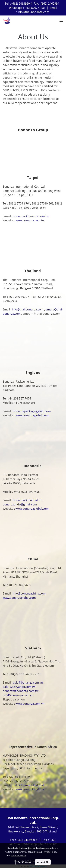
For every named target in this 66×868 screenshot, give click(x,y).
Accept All (43, 862)
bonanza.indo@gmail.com (20, 504)
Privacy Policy (50, 852)
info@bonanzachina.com (29, 593)
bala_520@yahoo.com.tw (19, 687)
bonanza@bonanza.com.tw (31, 216)
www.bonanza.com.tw (30, 220)
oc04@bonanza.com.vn (18, 695)
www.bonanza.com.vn (30, 704)
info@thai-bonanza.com (28, 309)
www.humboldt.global (30, 789)
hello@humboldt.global (28, 785)
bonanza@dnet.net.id (27, 500)
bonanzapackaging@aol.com (32, 411)
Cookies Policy (19, 855)
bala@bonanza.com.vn (28, 683)
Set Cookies (24, 862)
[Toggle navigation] (61, 20)
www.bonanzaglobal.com (32, 415)
